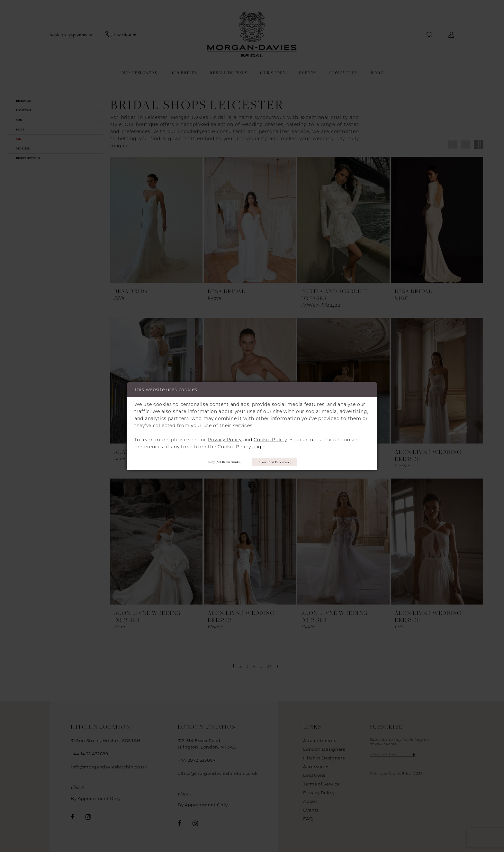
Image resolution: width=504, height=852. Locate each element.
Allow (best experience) (281, 462)
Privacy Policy (225, 438)
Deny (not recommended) (216, 462)
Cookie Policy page (241, 445)
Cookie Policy (270, 438)
